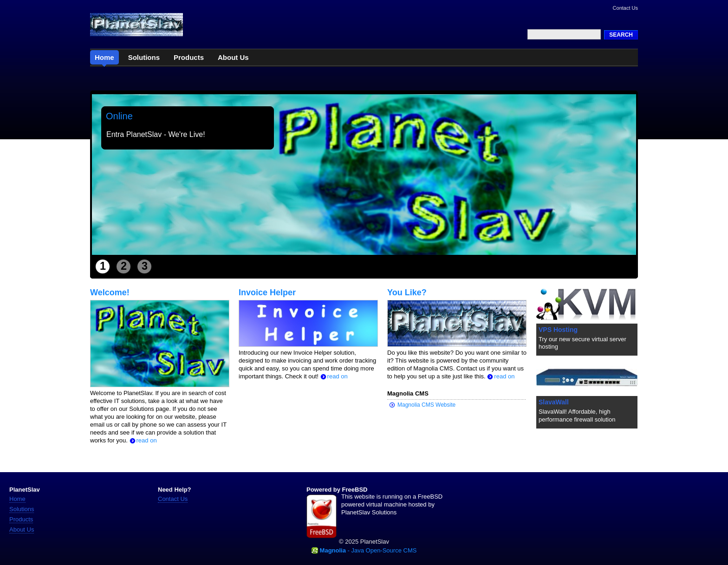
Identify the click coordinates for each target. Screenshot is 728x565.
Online (119, 116)
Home (17, 499)
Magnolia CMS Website (426, 405)
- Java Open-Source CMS (368, 550)
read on (143, 440)
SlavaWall (554, 402)
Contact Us (625, 8)
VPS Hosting (558, 330)
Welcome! (110, 292)
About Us (22, 529)
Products (21, 519)
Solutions (22, 509)
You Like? (407, 292)
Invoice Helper (267, 292)
